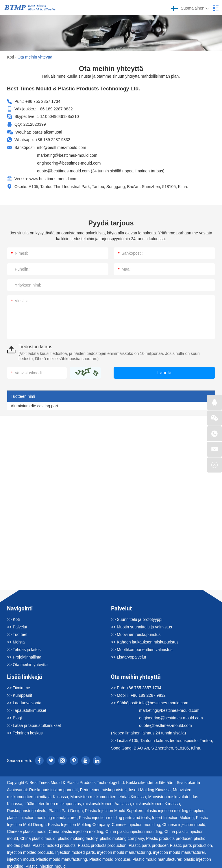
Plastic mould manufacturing (62, 857)
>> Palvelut (17, 625)
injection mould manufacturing (124, 850)
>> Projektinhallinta (24, 655)
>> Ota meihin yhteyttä (27, 662)
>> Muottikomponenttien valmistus (142, 647)
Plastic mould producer (110, 857)
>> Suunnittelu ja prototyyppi (137, 617)
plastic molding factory (78, 836)
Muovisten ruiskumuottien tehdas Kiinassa (108, 794)
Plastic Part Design (66, 808)
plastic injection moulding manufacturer (42, 815)
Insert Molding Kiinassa (150, 787)
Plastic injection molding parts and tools (114, 815)
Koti (10, 57)
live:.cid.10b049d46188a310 (54, 116)
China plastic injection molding (76, 829)
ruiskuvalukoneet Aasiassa (107, 801)
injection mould (20, 857)
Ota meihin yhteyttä (35, 57)
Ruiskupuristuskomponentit (53, 787)
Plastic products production (102, 843)
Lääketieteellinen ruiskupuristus (53, 801)
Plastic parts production (191, 843)
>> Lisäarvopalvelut (128, 655)
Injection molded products (30, 850)
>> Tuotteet (17, 632)
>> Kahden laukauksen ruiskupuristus (145, 640)
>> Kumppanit (20, 693)
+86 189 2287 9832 (53, 139)
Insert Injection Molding (173, 815)
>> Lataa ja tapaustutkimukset (34, 723)
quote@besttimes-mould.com (63, 169)
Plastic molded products (54, 843)
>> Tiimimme (18, 685)
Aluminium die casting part (34, 404)
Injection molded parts (75, 850)
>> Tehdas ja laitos (24, 647)
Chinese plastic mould (27, 829)
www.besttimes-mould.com (54, 177)
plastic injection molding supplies (175, 808)
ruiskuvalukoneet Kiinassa (157, 801)
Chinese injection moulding (136, 822)
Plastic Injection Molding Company (79, 822)
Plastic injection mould (46, 864)
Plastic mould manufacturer (157, 857)
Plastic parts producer (148, 843)
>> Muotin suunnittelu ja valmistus (141, 625)
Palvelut (121, 606)
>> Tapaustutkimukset (27, 708)
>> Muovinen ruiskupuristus (136, 632)
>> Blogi (14, 716)
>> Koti (13, 617)
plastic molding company (122, 836)
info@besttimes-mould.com (62, 147)
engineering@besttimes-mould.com (69, 162)
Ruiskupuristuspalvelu (27, 808)
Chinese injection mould (184, 822)
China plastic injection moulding (134, 829)
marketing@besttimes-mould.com (67, 154)
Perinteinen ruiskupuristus (103, 787)
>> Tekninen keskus (25, 731)
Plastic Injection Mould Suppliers (114, 808)
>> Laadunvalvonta (24, 701)
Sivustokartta (188, 780)
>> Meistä (16, 640)
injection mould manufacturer (179, 850)
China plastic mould (38, 836)
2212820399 (35, 124)
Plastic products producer (169, 836)
